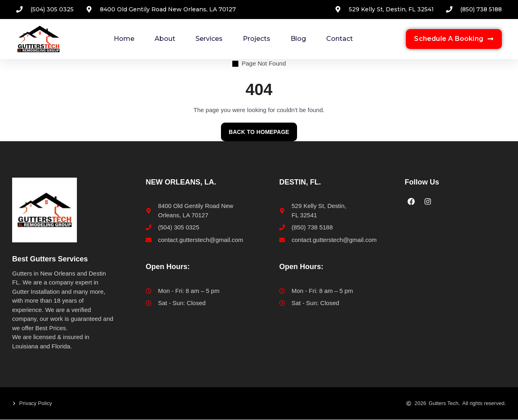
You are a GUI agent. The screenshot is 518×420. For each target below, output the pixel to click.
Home (124, 39)
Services (209, 39)
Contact (340, 39)
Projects (257, 39)
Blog (298, 39)
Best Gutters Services (50, 259)
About (165, 39)
